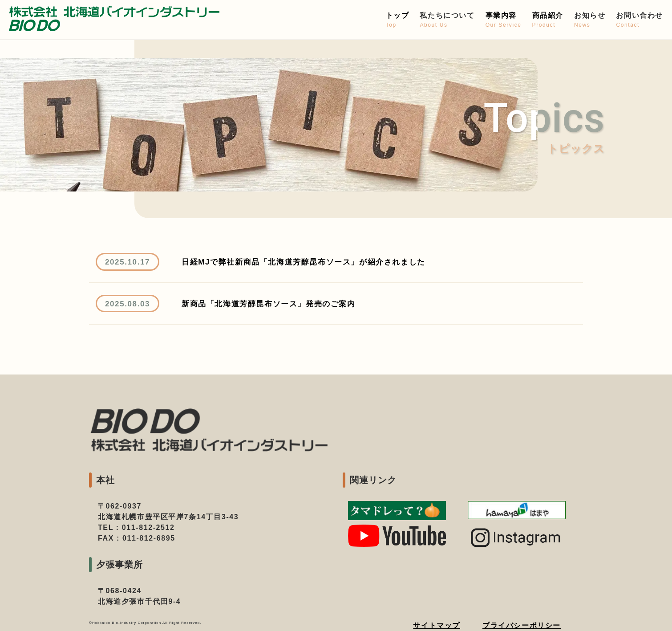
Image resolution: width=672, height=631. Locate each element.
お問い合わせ (640, 20)
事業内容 (504, 20)
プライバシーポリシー (522, 625)
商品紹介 (548, 20)
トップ (398, 20)
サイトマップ (437, 625)
